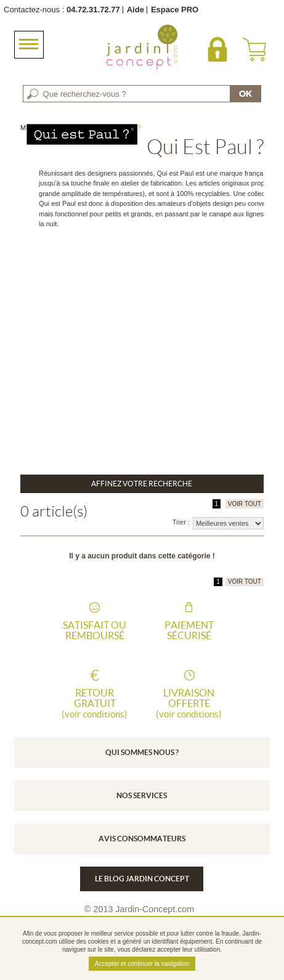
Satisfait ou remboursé (95, 631)
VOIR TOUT (245, 504)
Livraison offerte (189, 703)
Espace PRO (175, 10)
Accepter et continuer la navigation (142, 964)
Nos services (142, 795)
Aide (136, 10)
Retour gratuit (95, 703)
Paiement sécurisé (189, 631)
